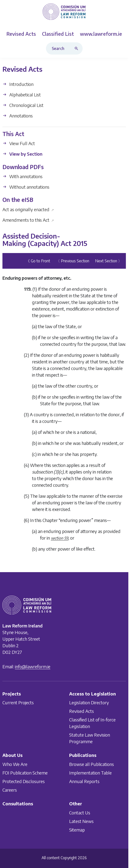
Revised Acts (82, 711)
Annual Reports (84, 781)
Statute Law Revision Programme (90, 738)
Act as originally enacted (28, 209)
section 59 (60, 538)
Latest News (81, 821)
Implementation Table (90, 773)
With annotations (22, 176)
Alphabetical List (22, 95)
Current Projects (18, 702)
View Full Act (19, 144)
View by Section (22, 154)
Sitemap (77, 829)
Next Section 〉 (109, 261)
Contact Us (80, 812)
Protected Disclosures (24, 781)
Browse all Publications (92, 764)
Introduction (18, 84)
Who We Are (15, 764)
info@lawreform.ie (33, 666)
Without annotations (26, 187)
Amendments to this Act (28, 220)
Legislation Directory (89, 702)
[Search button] (77, 48)
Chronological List (23, 105)
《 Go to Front (38, 261)
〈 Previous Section (73, 261)
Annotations (18, 116)
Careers (10, 790)
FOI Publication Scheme (25, 773)
